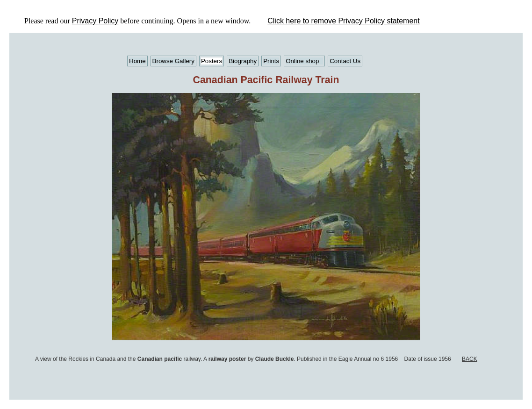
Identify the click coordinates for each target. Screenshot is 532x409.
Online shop (302, 61)
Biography (243, 61)
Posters (212, 61)
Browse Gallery (173, 61)
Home (137, 61)
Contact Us (345, 61)
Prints (271, 61)
